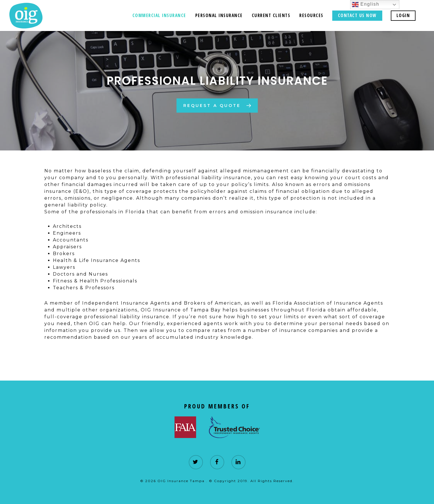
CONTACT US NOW (357, 15)
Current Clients (271, 15)
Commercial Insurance (159, 15)
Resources (311, 15)
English (366, 5)
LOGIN (403, 15)
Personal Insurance (219, 15)
